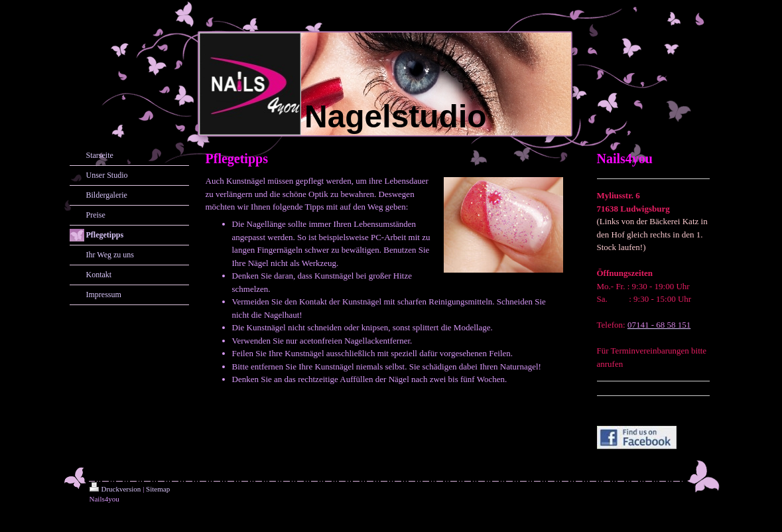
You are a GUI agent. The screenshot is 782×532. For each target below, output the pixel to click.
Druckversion (115, 489)
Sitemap (158, 489)
